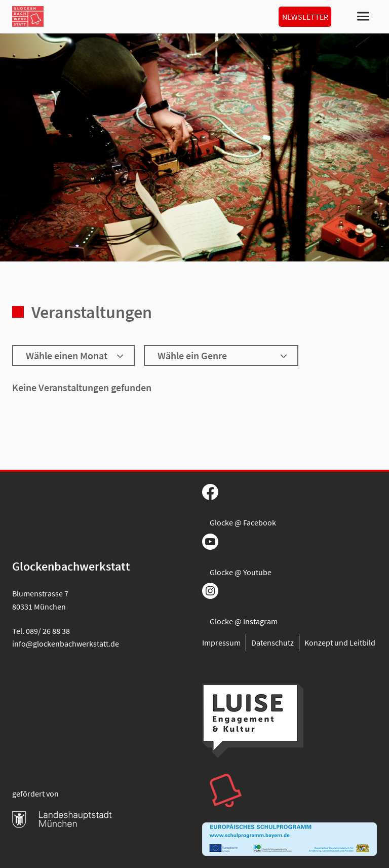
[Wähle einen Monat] (73, 355)
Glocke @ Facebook (243, 522)
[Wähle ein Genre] (221, 355)
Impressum (221, 643)
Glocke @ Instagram (244, 621)
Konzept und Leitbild (340, 643)
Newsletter (305, 17)
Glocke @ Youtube (241, 572)
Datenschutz (273, 643)
